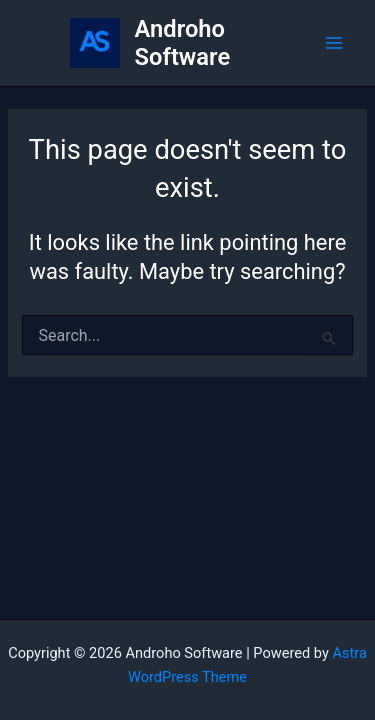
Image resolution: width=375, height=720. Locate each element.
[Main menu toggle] (334, 43)
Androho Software (183, 43)
